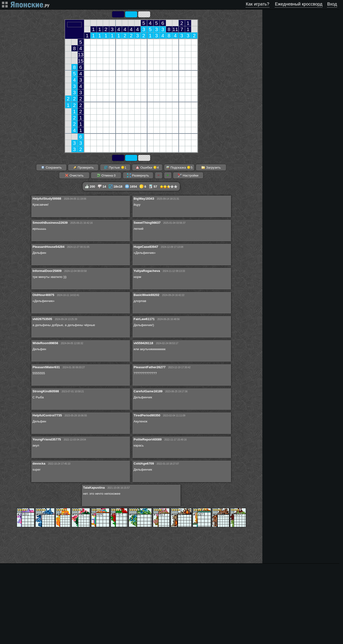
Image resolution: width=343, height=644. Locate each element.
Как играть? (257, 4)
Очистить (74, 175)
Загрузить (211, 167)
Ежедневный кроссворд (299, 4)
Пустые (115, 167)
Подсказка (179, 167)
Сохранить (51, 167)
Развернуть (138, 175)
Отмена (106, 175)
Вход (332, 4)
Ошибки (147, 167)
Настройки (188, 175)
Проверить (83, 167)
